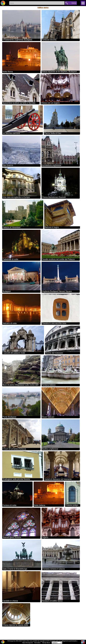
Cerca (74, 3)
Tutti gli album (46, 643)
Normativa (37, 643)
